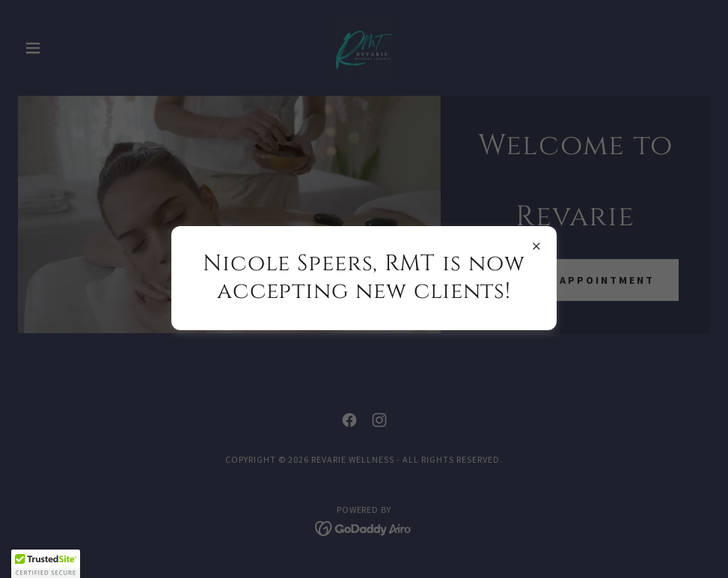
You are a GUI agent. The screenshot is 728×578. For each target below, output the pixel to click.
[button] (46, 564)
